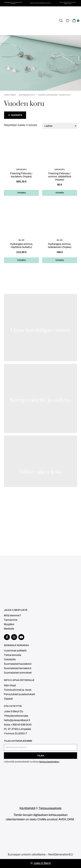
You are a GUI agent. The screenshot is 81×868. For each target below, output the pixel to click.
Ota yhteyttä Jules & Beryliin (68, 3)
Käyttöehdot (27, 808)
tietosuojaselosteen (49, 762)
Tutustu (21, 193)
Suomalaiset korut (27, 95)
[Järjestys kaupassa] (60, 126)
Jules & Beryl (10, 95)
